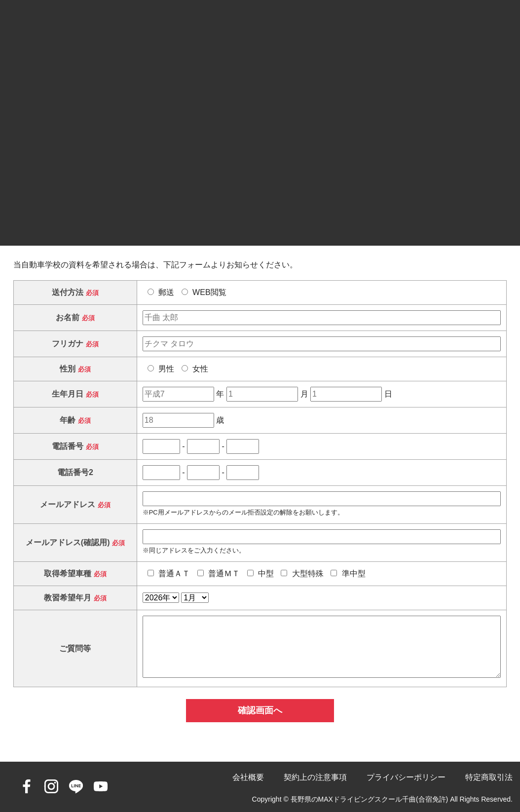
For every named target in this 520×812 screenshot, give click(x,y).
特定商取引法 (489, 777)
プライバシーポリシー (406, 777)
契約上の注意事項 (315, 777)
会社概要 (248, 777)
